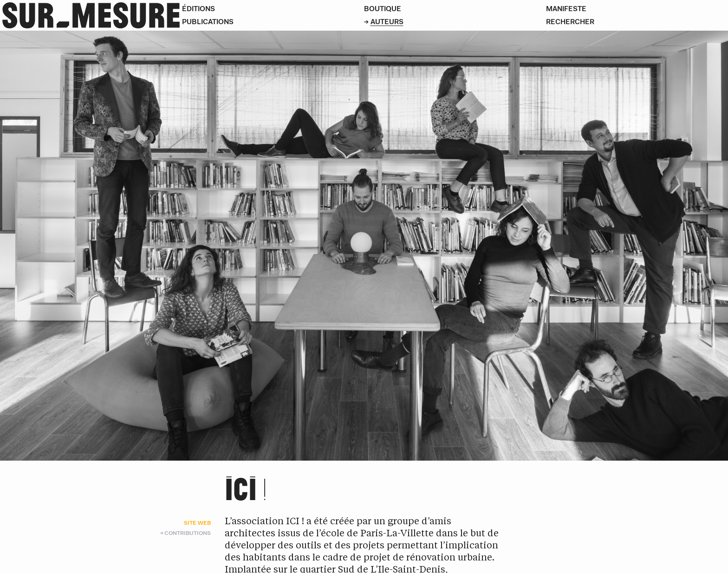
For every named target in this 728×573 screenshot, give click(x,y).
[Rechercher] (637, 22)
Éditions (198, 9)
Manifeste (566, 9)
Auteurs (387, 22)
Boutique (383, 9)
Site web (197, 523)
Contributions (188, 533)
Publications (208, 22)
